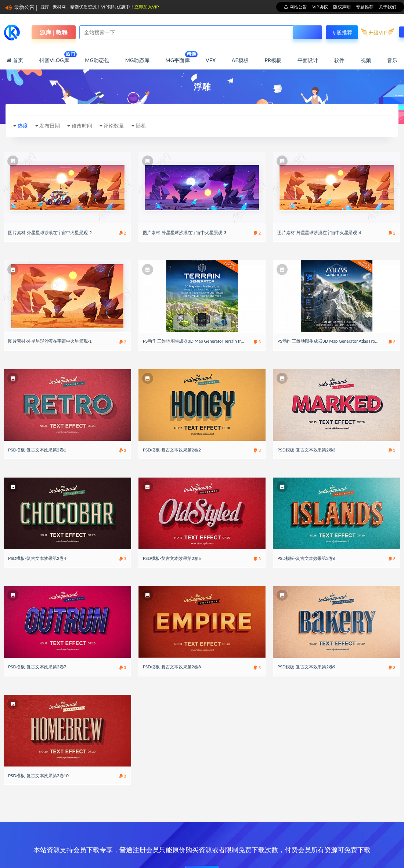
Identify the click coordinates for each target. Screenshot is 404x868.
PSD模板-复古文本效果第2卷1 (37, 450)
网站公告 (298, 7)
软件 (339, 60)
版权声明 (342, 7)
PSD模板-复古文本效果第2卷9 (306, 667)
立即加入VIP (147, 7)
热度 (23, 126)
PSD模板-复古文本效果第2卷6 (306, 558)
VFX (211, 60)
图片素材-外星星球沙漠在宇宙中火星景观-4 (319, 233)
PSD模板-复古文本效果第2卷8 (172, 667)
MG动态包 (97, 60)
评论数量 (114, 126)
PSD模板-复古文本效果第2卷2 (172, 450)
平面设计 (308, 60)
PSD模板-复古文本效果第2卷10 (38, 776)
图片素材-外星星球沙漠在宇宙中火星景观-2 (50, 233)
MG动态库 (137, 60)
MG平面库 (177, 57)
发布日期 (50, 126)
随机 (141, 126)
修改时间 (82, 126)
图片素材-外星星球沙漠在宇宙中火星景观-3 (185, 233)
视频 (366, 60)
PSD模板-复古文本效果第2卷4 (37, 558)
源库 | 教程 (54, 32)
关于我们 (387, 7)
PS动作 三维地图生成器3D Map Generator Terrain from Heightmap (206, 341)
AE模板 (240, 60)
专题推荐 (365, 7)
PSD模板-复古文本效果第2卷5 (172, 558)
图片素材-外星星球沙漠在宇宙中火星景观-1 (50, 341)
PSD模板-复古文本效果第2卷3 (306, 450)
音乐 (392, 60)
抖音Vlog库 (54, 57)
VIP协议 (320, 7)
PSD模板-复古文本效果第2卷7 (37, 667)
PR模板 (273, 60)
